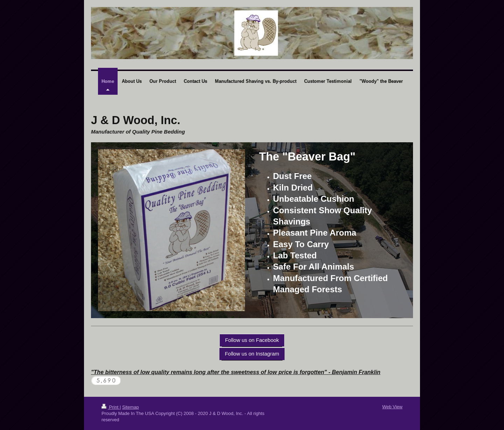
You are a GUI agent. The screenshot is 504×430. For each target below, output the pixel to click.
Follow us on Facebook (252, 340)
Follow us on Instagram (252, 354)
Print (111, 407)
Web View (392, 407)
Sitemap (131, 407)
